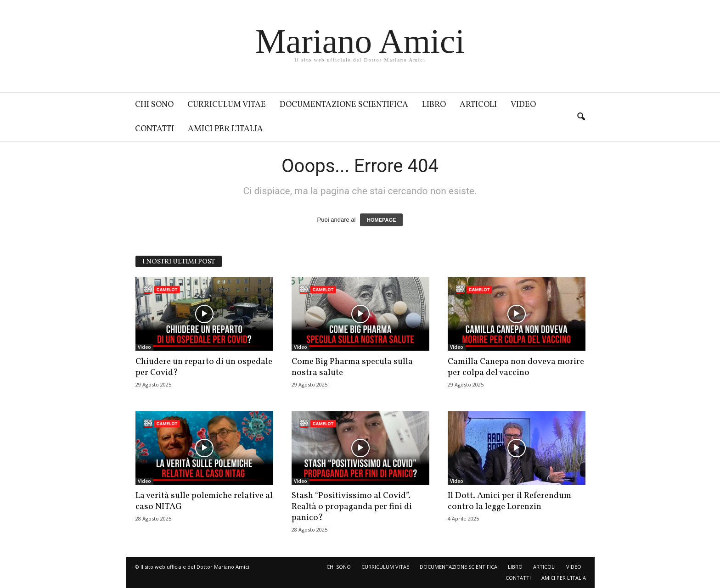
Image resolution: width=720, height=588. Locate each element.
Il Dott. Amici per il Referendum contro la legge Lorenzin (509, 501)
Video (144, 347)
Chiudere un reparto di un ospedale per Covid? (204, 367)
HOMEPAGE (381, 220)
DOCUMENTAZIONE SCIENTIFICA (344, 105)
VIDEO (523, 105)
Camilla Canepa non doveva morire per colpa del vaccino (516, 367)
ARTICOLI (478, 105)
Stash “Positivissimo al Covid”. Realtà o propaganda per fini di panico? (352, 507)
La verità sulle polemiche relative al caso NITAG (204, 501)
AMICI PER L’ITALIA (225, 129)
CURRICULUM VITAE (227, 105)
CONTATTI (155, 129)
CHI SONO (154, 105)
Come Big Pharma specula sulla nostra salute (352, 367)
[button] (581, 117)
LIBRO (434, 105)
